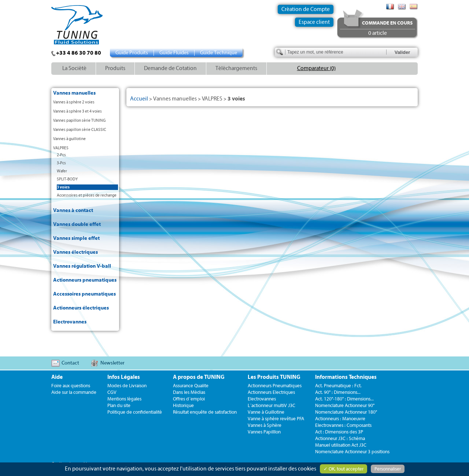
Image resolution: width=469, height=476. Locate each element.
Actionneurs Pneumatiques (275, 386)
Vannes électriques (75, 252)
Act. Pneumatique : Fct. (338, 386)
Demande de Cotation (170, 68)
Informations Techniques (346, 377)
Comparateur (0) (316, 68)
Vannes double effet (77, 224)
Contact (70, 363)
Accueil (139, 99)
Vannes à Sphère (265, 425)
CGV (112, 392)
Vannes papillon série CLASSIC (80, 130)
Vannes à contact (73, 210)
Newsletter (112, 363)
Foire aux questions (71, 386)
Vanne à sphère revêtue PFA (276, 419)
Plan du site (119, 405)
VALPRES (61, 148)
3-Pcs (61, 163)
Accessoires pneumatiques (84, 294)
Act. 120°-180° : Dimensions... (344, 399)
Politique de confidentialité (135, 412)
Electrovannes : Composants (343, 425)
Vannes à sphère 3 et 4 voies (77, 111)
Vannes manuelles (74, 93)
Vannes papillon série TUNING (79, 120)
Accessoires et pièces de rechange (87, 195)
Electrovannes (70, 322)
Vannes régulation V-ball (82, 266)
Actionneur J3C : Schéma (340, 438)
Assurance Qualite (191, 386)
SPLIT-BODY (67, 179)
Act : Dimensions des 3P (339, 432)
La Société (74, 68)
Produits (115, 68)
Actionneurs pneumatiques (85, 280)
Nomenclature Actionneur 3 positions (352, 452)
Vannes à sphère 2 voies (74, 102)
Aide (57, 377)
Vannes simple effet (76, 238)
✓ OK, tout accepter (344, 469)
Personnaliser (388, 469)
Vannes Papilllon (264, 432)
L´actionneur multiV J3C (272, 405)
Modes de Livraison (127, 386)
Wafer (62, 171)
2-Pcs (61, 155)
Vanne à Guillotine (266, 412)
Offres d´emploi (189, 399)
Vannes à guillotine (69, 139)
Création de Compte (306, 9)
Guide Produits (132, 53)
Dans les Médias (189, 392)
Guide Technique (219, 53)
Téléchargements (236, 68)
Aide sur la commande (74, 392)
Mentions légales (124, 399)
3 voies (63, 187)
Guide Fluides (174, 53)
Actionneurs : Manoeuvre (340, 419)
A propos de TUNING (199, 377)
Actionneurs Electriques (271, 392)
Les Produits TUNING (274, 377)
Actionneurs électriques (81, 308)
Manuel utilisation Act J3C (341, 445)
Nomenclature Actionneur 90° (345, 405)
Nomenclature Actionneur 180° (346, 412)
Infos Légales (124, 377)
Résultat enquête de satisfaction (205, 412)
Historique (183, 405)
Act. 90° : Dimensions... (338, 392)
